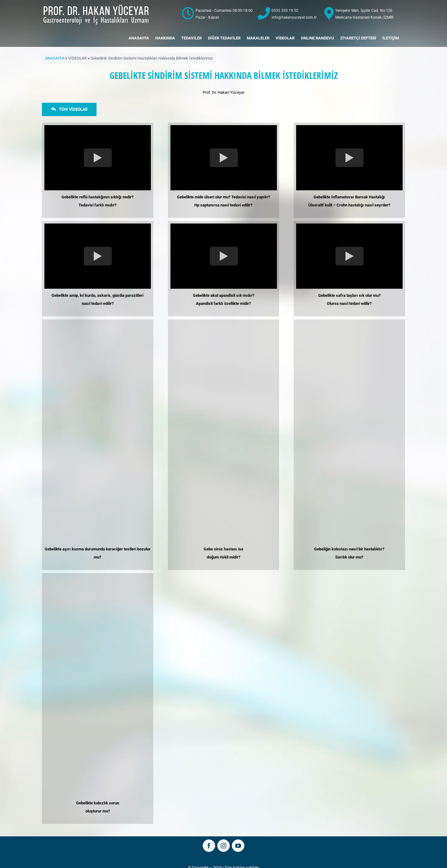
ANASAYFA (55, 58)
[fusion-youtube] (238, 846)
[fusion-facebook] (209, 846)
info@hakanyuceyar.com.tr (294, 17)
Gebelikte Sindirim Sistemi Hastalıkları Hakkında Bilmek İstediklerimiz (151, 58)
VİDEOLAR (77, 58)
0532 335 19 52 (285, 11)
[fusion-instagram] (223, 846)
